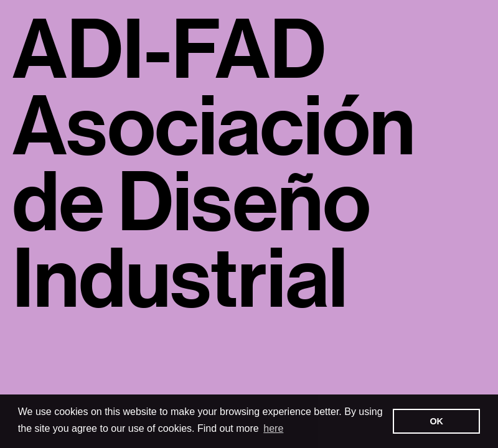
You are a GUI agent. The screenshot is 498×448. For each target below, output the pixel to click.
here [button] (273, 428)
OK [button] (436, 421)
